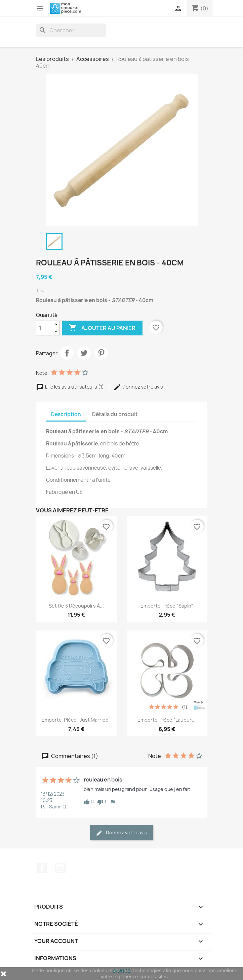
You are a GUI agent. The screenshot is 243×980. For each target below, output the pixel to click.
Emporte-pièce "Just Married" (76, 720)
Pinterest (101, 353)
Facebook (42, 868)
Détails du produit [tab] (115, 414)
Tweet (84, 353)
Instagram (60, 868)
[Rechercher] (71, 30)
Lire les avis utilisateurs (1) (70, 387)
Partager (67, 353)
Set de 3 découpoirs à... (76, 606)
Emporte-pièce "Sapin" (167, 606)
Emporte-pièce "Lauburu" (167, 720)
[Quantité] (44, 328)
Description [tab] (66, 414)
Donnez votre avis (138, 387)
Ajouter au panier (102, 328)
